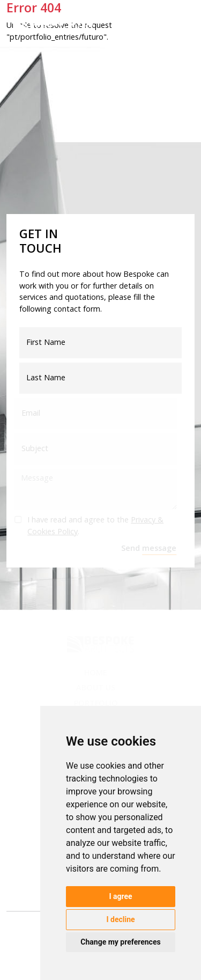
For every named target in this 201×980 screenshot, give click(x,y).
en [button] (150, 23)
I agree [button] (120, 896)
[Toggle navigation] (180, 25)
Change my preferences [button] (120, 942)
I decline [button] (120, 919)
